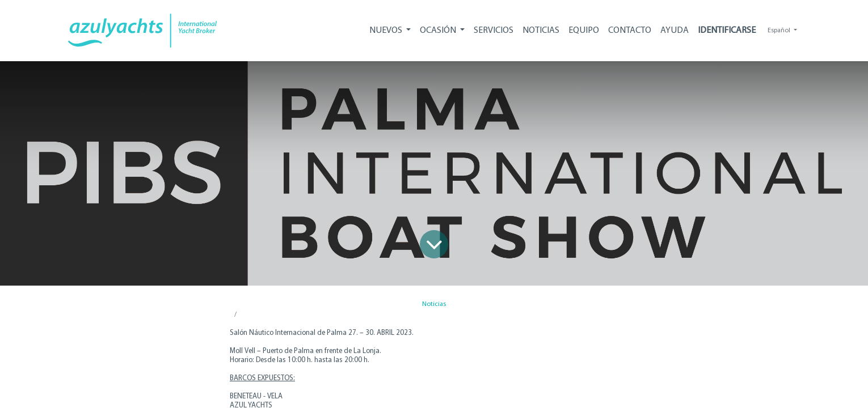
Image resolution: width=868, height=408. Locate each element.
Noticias (434, 304)
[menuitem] (494, 31)
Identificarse (727, 31)
